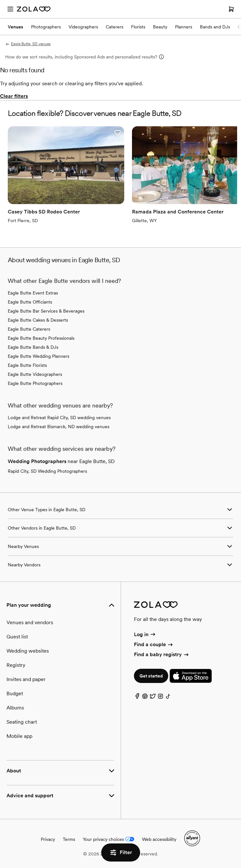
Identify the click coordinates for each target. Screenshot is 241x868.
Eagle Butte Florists (27, 365)
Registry (16, 665)
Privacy (48, 839)
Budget (15, 693)
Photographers (46, 27)
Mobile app (19, 736)
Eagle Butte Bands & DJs (33, 347)
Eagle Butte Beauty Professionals (41, 338)
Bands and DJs (215, 27)
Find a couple (154, 644)
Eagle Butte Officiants (30, 302)
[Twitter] (153, 698)
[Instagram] (160, 698)
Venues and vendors (30, 622)
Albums (15, 708)
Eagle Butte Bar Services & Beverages (46, 311)
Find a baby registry (162, 654)
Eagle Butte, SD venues (28, 44)
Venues (16, 27)
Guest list (17, 637)
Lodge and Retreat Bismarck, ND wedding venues (59, 427)
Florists (138, 27)
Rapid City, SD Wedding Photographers (47, 471)
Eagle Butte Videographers (35, 374)
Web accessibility (159, 839)
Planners (184, 27)
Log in (145, 634)
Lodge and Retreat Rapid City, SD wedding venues (59, 418)
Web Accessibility (0, 0)
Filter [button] (121, 852)
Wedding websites (28, 651)
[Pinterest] (145, 698)
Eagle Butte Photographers (35, 383)
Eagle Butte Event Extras (33, 293)
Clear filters (14, 96)
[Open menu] (10, 9)
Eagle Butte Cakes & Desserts (38, 320)
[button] (117, 133)
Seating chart (22, 722)
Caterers (115, 27)
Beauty (160, 27)
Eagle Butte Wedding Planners (38, 356)
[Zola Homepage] (34, 9)
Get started (151, 676)
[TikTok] (168, 698)
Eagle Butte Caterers (29, 329)
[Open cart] (231, 9)
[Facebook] (137, 698)
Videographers (83, 27)
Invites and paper (26, 679)
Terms (69, 839)
